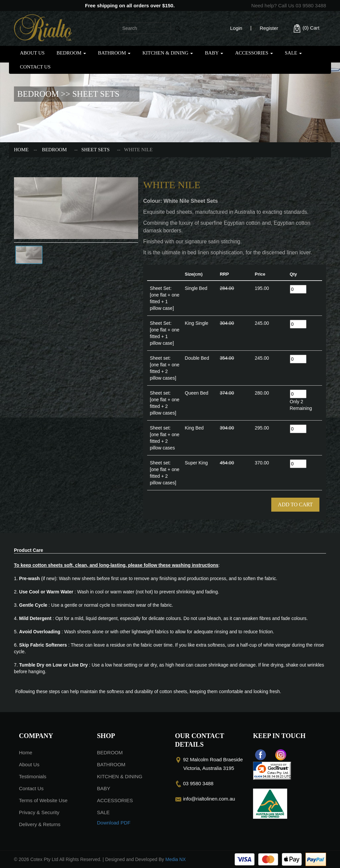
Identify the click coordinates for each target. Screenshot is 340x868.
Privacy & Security (39, 812)
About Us (32, 53)
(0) (306, 28)
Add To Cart (295, 504)
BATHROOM (114, 53)
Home (21, 150)
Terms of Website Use (43, 800)
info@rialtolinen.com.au (209, 799)
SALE (293, 53)
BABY (214, 53)
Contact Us (35, 67)
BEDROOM (71, 53)
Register (269, 28)
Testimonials (33, 776)
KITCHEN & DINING (168, 53)
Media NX (175, 859)
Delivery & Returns (40, 824)
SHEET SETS (95, 150)
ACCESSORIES (254, 53)
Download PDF (114, 823)
